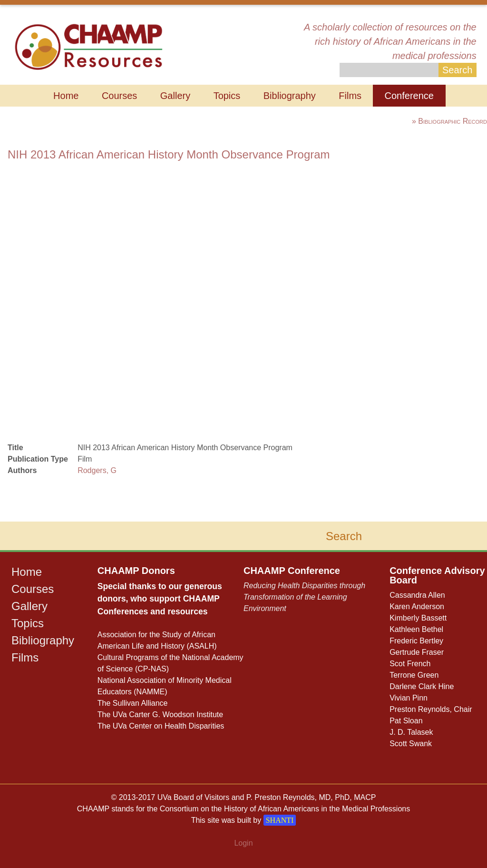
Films (350, 96)
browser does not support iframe (161, 297)
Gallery (175, 96)
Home (66, 96)
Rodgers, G (97, 470)
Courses (119, 96)
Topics (227, 96)
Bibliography (290, 96)
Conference (409, 96)
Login (243, 843)
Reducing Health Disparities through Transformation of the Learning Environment (304, 597)
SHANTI (280, 820)
